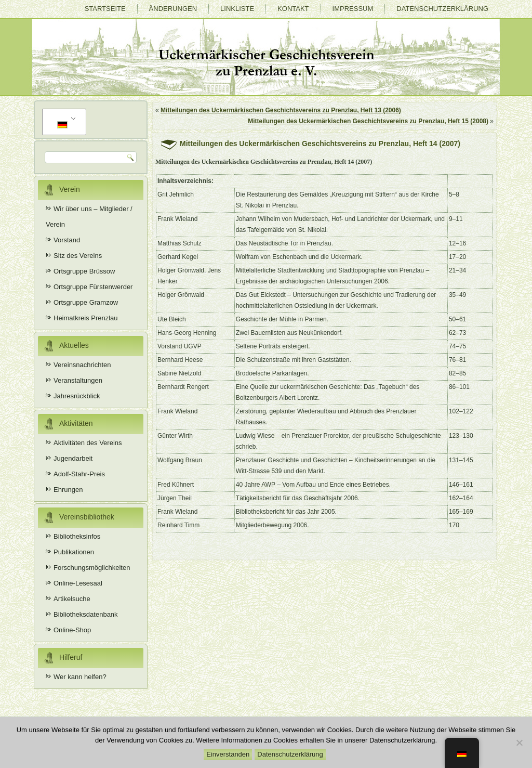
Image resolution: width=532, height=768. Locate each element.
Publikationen (74, 552)
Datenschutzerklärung (442, 9)
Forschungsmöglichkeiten (92, 568)
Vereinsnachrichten (82, 365)
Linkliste (237, 9)
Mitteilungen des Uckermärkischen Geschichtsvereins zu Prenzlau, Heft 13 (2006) (281, 110)
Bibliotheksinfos (77, 536)
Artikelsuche (72, 599)
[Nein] (519, 743)
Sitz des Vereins (78, 256)
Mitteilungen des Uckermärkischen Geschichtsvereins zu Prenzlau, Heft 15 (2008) (368, 121)
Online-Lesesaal (78, 583)
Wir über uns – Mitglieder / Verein (89, 217)
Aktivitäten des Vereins (88, 443)
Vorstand (67, 240)
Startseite (105, 9)
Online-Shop (72, 630)
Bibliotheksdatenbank (86, 614)
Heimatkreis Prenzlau (86, 318)
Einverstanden (228, 754)
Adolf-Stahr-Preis (79, 474)
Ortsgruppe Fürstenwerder (93, 287)
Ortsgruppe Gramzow (86, 302)
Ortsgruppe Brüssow (84, 271)
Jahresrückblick (77, 396)
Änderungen (173, 9)
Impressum (353, 9)
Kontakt (293, 9)
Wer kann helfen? (80, 677)
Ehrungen (68, 490)
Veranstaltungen (78, 380)
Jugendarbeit (73, 458)
